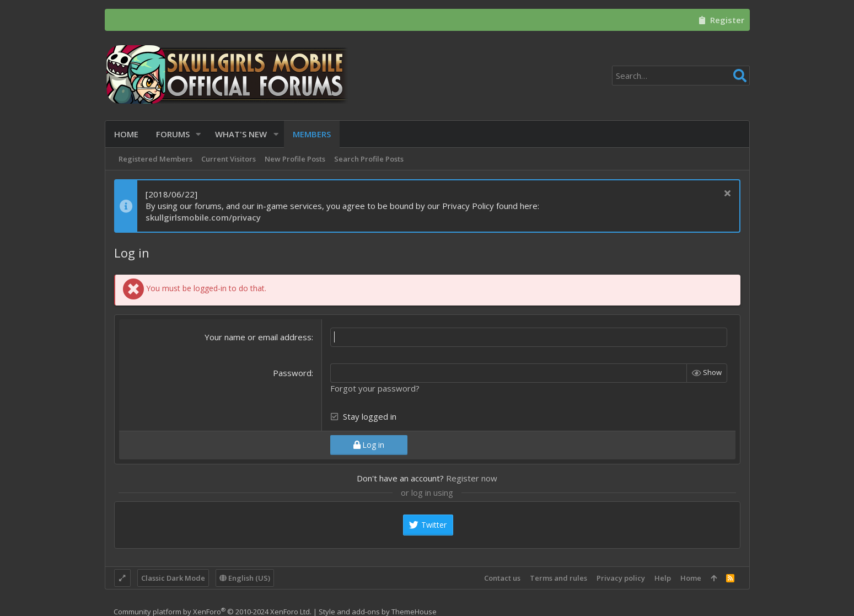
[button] (199, 134)
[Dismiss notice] (726, 194)
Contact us (502, 578)
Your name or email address (258, 337)
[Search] (681, 76)
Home (691, 578)
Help (663, 578)
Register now (472, 478)
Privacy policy (621, 578)
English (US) (245, 578)
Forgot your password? (375, 388)
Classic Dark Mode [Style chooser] (173, 578)
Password (292, 373)
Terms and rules (558, 578)
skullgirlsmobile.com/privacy (203, 217)
